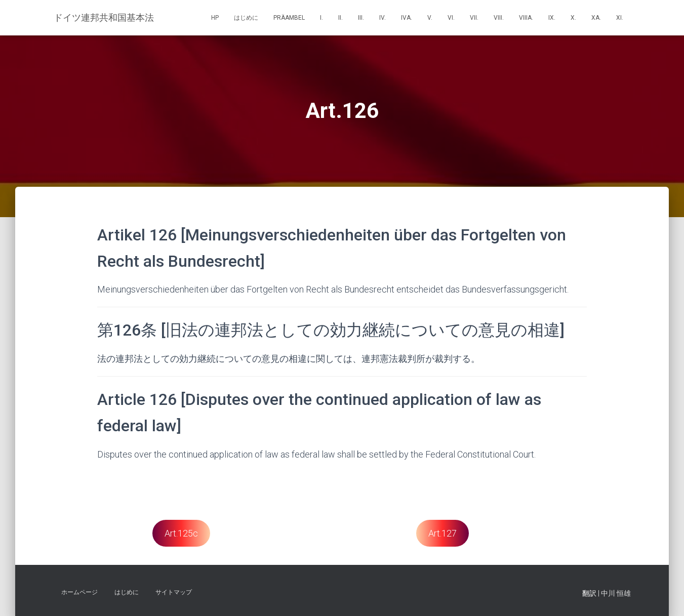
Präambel (289, 18)
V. (430, 18)
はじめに (246, 18)
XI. (620, 18)
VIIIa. (526, 18)
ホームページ (79, 592)
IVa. (407, 18)
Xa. (596, 18)
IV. (383, 18)
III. (361, 18)
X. (573, 18)
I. (321, 18)
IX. (552, 18)
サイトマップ (174, 592)
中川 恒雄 (616, 593)
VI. (451, 18)
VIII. (499, 18)
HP (215, 18)
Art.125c (181, 533)
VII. (474, 18)
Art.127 (442, 533)
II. (340, 18)
